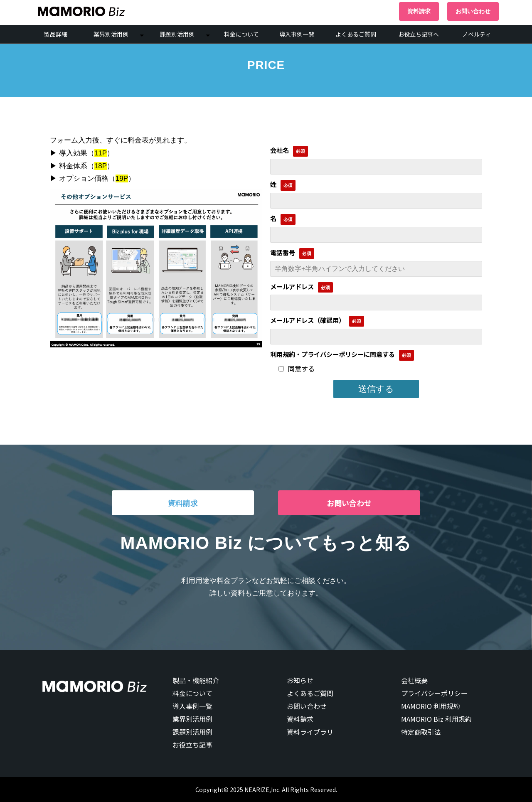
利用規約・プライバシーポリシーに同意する (332, 354)
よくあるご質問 (356, 34)
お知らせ (300, 680)
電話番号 (283, 252)
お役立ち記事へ (419, 34)
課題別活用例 (177, 34)
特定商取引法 (421, 732)
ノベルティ (477, 34)
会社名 (280, 150)
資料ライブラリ (310, 732)
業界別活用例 (111, 34)
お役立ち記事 (192, 745)
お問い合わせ (473, 11)
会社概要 (414, 680)
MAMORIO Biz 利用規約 (436, 719)
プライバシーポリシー (434, 693)
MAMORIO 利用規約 (431, 706)
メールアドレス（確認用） (308, 320)
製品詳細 (56, 34)
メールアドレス (292, 286)
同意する (297, 369)
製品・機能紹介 (196, 680)
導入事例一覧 (297, 34)
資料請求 (419, 11)
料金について (241, 34)
